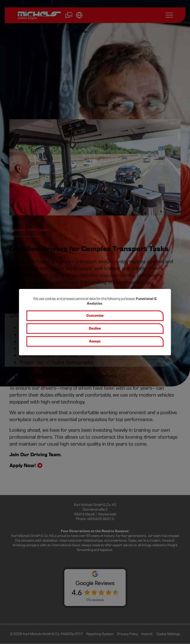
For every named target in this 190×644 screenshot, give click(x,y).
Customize (95, 316)
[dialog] (95, 322)
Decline (95, 328)
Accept (95, 341)
